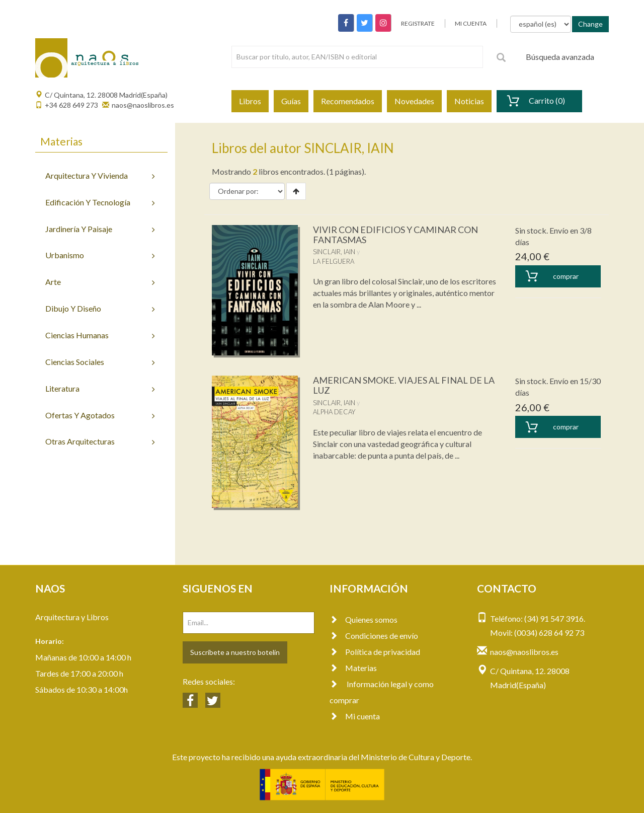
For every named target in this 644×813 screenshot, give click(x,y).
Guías (291, 101)
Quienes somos (364, 619)
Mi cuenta (355, 716)
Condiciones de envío (374, 636)
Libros (250, 101)
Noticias (469, 101)
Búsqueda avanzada (560, 57)
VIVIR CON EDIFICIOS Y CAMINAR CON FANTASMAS (395, 235)
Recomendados (348, 101)
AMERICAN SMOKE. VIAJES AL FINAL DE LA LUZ (404, 385)
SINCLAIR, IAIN (334, 252)
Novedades (414, 101)
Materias (353, 668)
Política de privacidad (375, 652)
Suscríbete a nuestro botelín (235, 652)
